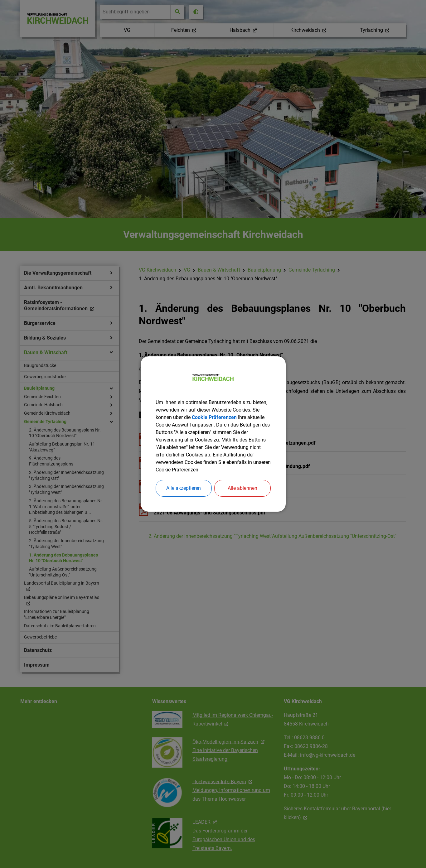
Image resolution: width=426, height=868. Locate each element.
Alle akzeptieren (184, 488)
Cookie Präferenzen (214, 417)
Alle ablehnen (242, 488)
